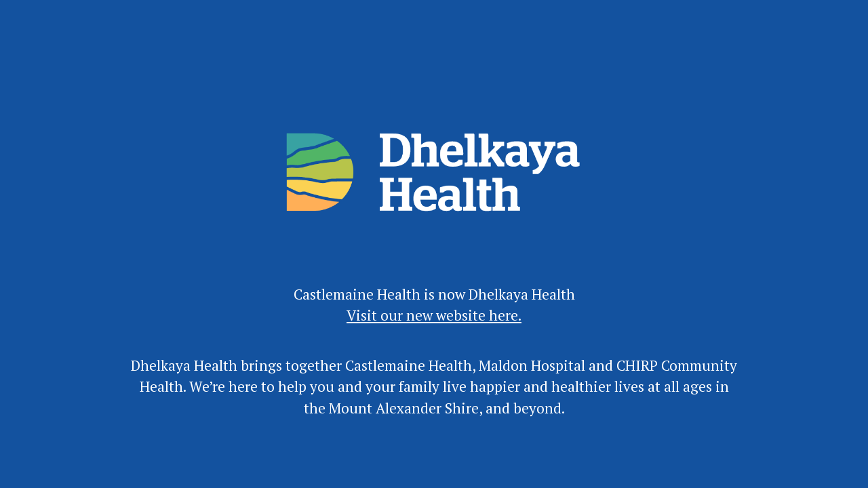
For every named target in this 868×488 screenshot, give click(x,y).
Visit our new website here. (434, 315)
